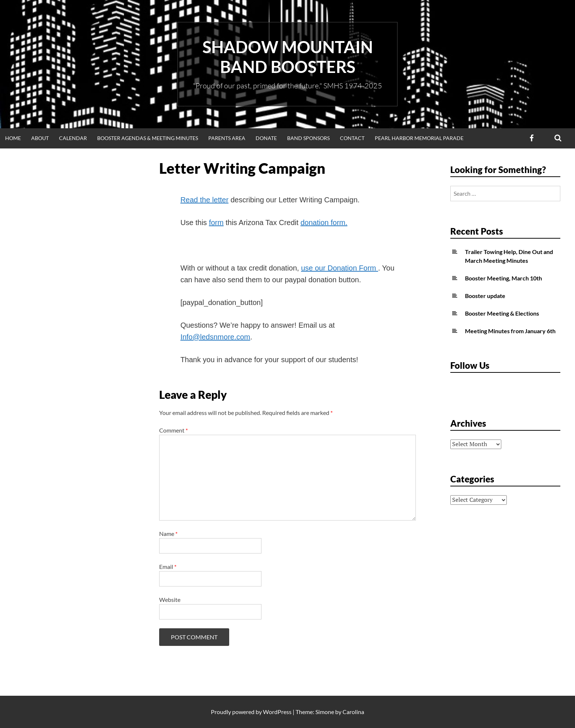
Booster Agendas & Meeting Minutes (148, 138)
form (216, 223)
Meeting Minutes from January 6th (510, 331)
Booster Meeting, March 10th (503, 278)
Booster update (485, 296)
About (40, 138)
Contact (352, 138)
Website (170, 600)
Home (13, 138)
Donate (266, 138)
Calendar (73, 138)
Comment (173, 430)
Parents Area (227, 138)
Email (168, 567)
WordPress (277, 712)
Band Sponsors (308, 138)
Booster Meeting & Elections (502, 313)
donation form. (324, 223)
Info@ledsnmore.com (215, 337)
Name (168, 534)
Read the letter (204, 200)
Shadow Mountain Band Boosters (288, 57)
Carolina (353, 712)
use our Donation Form (340, 268)
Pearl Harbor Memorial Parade (419, 138)
